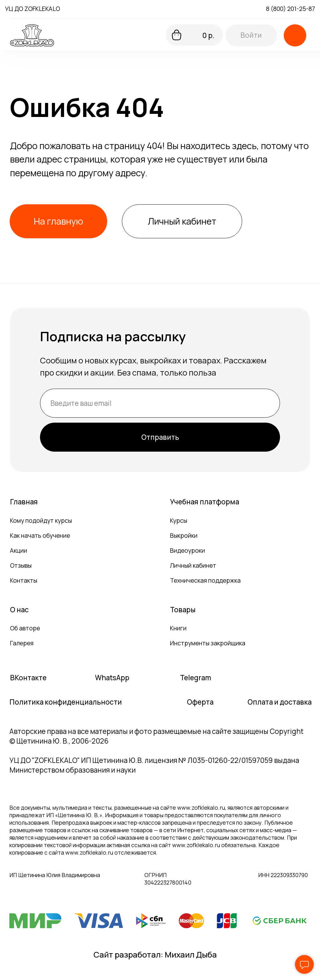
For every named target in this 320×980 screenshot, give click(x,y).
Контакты (24, 580)
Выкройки (184, 536)
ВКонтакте (28, 678)
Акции (19, 551)
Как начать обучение (40, 536)
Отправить (160, 437)
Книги (178, 628)
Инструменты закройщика (208, 643)
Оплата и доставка (280, 702)
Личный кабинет (193, 565)
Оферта (200, 702)
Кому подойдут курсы (41, 521)
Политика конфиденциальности (66, 702)
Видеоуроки (187, 551)
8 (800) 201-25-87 (290, 9)
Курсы (179, 521)
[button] (295, 35)
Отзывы (21, 565)
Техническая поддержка (205, 580)
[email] (160, 403)
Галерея (22, 643)
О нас (19, 610)
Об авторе (25, 628)
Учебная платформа (205, 502)
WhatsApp (112, 678)
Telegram (195, 678)
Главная (24, 502)
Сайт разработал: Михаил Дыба (155, 955)
